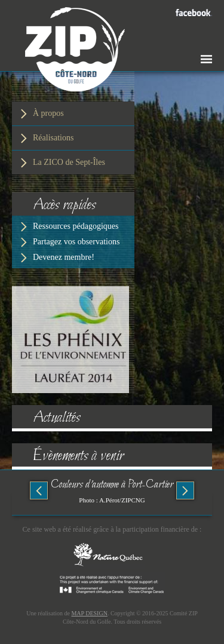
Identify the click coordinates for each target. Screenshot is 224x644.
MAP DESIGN (89, 613)
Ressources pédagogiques (76, 226)
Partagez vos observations (76, 242)
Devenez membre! (64, 257)
